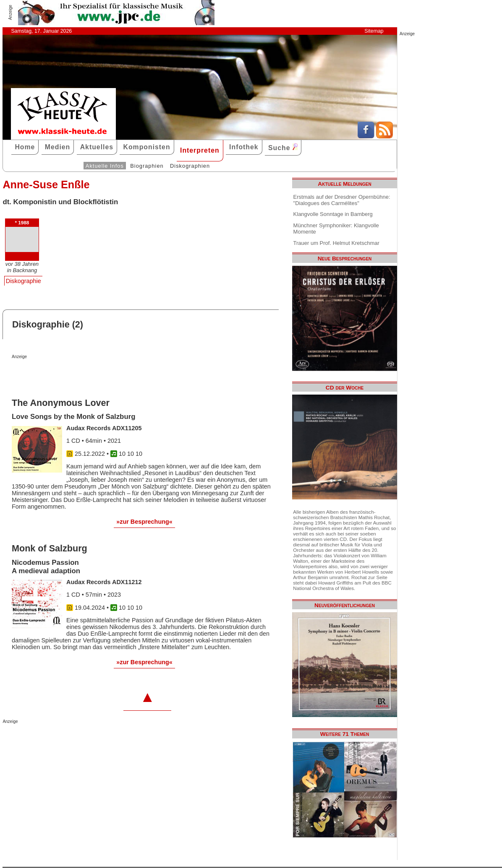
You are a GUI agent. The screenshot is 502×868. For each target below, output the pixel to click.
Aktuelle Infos (105, 166)
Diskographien (190, 166)
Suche (283, 147)
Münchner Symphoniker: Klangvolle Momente (336, 229)
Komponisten (146, 147)
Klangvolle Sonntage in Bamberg (333, 214)
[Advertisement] (110, 376)
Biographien (147, 166)
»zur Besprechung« (144, 522)
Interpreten (200, 150)
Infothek (244, 147)
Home (25, 147)
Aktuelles (97, 147)
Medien (58, 147)
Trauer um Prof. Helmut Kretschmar (336, 243)
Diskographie (24, 281)
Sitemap (374, 31)
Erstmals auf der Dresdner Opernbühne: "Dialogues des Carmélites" (342, 200)
